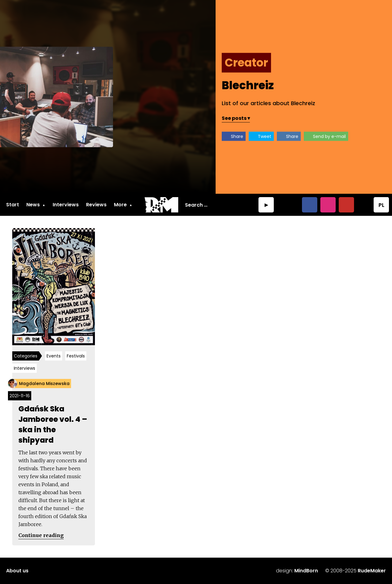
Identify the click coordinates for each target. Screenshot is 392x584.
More (120, 205)
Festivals (76, 356)
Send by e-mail (329, 136)
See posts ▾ (236, 118)
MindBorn (306, 571)
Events (54, 356)
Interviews (66, 205)
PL (381, 205)
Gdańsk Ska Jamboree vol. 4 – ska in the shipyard (53, 424)
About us (17, 571)
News (33, 205)
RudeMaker (372, 571)
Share (237, 136)
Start (13, 205)
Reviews (96, 205)
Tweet (265, 136)
